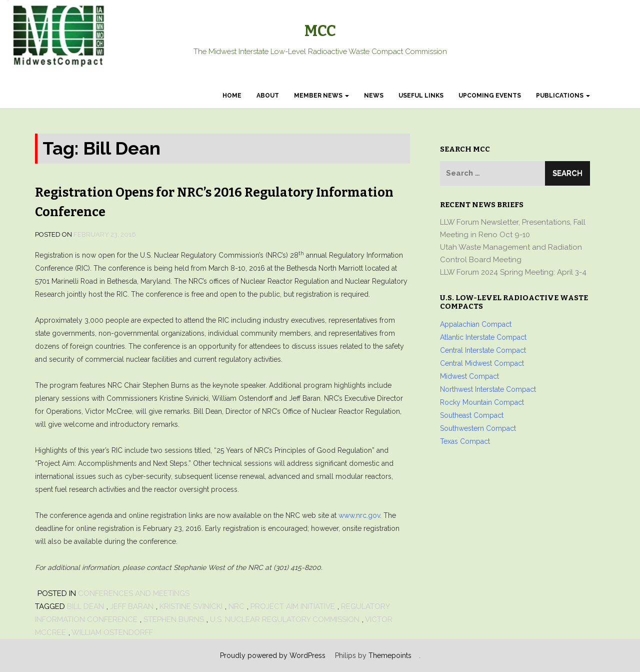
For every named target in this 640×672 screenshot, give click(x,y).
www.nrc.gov (359, 515)
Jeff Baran (132, 606)
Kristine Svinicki (191, 606)
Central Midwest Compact (482, 363)
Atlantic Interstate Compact (483, 337)
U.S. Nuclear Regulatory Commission (285, 619)
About (268, 96)
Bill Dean (85, 606)
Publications (563, 96)
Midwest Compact (469, 376)
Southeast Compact (472, 415)
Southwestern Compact (478, 428)
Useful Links (421, 96)
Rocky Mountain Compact (482, 402)
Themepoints (390, 655)
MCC (320, 31)
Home (232, 96)
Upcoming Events (490, 96)
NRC (236, 606)
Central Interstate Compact (483, 350)
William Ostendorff (112, 632)
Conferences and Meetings (134, 593)
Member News (321, 96)
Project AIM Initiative (293, 606)
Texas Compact (465, 441)
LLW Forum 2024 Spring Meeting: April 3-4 (513, 272)
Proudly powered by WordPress (273, 655)
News (374, 96)
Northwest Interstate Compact (488, 389)
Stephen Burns (174, 619)
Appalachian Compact (476, 324)
